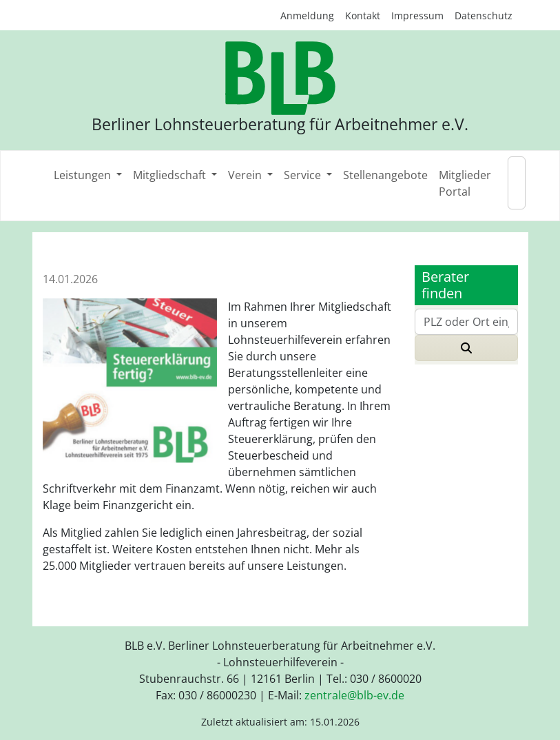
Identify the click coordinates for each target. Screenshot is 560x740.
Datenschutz (484, 16)
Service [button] (304, 175)
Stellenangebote (385, 175)
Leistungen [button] (84, 175)
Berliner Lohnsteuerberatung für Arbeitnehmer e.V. (280, 124)
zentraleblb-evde (354, 695)
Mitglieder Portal (465, 183)
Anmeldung (307, 16)
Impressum (417, 16)
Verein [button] (246, 175)
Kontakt (363, 16)
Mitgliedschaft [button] (171, 175)
